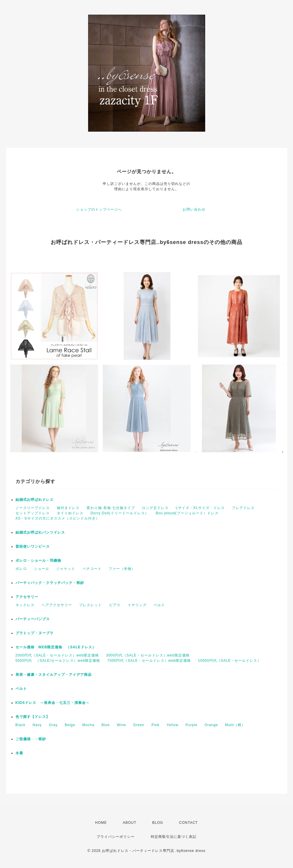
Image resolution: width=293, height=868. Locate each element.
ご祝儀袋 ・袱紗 (31, 739)
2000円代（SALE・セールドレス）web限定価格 (57, 655)
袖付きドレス (68, 508)
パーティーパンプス (33, 619)
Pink (155, 725)
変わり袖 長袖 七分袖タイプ (111, 508)
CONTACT (189, 823)
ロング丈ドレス (155, 508)
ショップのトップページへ (99, 209)
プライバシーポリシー (116, 837)
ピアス (115, 605)
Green (139, 725)
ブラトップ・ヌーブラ (35, 633)
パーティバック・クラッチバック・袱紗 (50, 583)
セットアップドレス (33, 513)
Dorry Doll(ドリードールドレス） (119, 513)
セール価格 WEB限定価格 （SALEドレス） (56, 647)
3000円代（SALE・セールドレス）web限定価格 (148, 655)
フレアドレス (243, 508)
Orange (211, 725)
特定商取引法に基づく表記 (174, 837)
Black (20, 725)
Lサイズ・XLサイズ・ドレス (200, 508)
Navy (37, 725)
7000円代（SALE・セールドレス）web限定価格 (149, 661)
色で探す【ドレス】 (33, 717)
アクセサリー (27, 597)
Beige (70, 725)
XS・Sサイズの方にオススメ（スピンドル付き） (58, 518)
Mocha (88, 725)
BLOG (158, 823)
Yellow (172, 725)
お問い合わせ (194, 209)
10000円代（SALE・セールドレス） (229, 661)
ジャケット (66, 569)
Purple (192, 725)
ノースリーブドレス (33, 508)
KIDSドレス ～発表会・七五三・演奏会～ (53, 703)
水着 (19, 753)
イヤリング (137, 605)
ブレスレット (90, 605)
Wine (121, 725)
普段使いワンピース (33, 546)
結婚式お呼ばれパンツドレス (40, 532)
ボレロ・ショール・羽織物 (38, 561)
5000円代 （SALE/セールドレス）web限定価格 (58, 661)
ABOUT (129, 823)
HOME (101, 823)
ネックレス (25, 605)
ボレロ (21, 569)
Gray (53, 725)
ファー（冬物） (122, 569)
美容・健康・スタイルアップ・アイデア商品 (54, 675)
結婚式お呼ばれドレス (35, 500)
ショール (42, 569)
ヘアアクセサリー (57, 605)
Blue (106, 725)
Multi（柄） (235, 725)
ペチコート (92, 569)
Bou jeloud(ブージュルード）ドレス (187, 513)
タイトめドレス (70, 513)
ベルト (159, 605)
